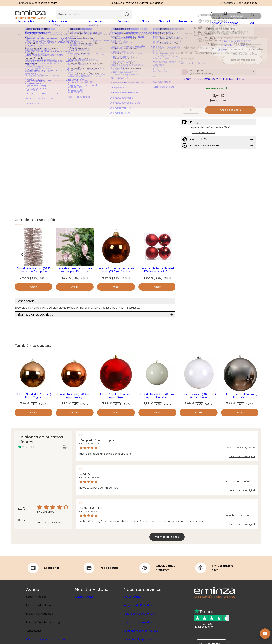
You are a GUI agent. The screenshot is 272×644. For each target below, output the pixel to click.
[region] (136, 36)
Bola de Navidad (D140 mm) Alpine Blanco (199, 411)
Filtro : (22, 536)
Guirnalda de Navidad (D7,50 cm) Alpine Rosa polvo (33, 272)
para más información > (203, 145)
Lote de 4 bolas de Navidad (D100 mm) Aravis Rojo (157, 272)
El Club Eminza (132, 612)
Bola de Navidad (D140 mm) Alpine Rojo (116, 411)
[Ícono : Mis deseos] (254, 50)
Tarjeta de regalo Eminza (139, 629)
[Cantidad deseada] (191, 120)
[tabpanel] (106, 25)
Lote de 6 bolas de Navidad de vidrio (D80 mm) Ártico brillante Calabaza (116, 274)
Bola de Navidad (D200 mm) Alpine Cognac (33, 411)
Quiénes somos (84, 612)
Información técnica (193, 65)
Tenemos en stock (218, 98)
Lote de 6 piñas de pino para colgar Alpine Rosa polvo (75, 272)
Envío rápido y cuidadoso (138, 638)
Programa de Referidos (137, 621)
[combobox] (49, 538)
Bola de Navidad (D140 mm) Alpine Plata (240, 411)
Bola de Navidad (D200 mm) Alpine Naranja (75, 411)
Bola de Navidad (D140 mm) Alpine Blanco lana (157, 411)
